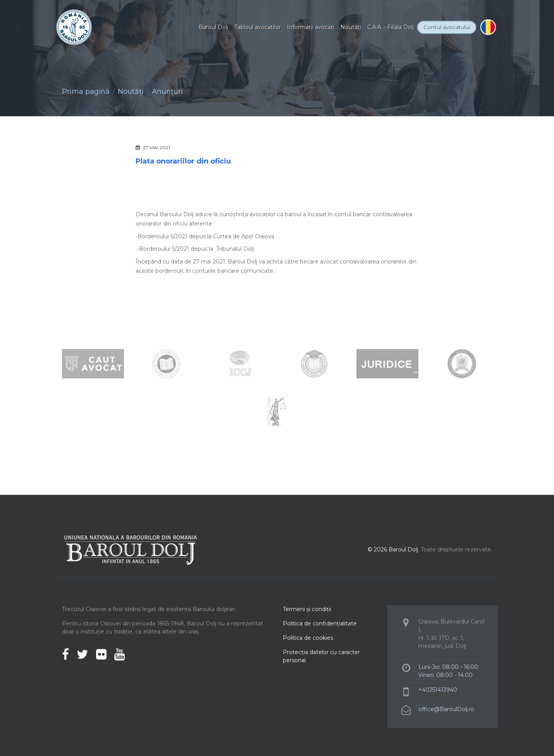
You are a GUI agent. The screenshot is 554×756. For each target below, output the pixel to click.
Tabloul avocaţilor (258, 27)
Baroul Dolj (213, 27)
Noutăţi (351, 27)
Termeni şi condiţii (307, 609)
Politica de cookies (308, 638)
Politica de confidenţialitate (320, 623)
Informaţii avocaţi (311, 27)
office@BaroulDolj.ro (446, 709)
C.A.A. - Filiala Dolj (391, 27)
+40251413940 (438, 690)
